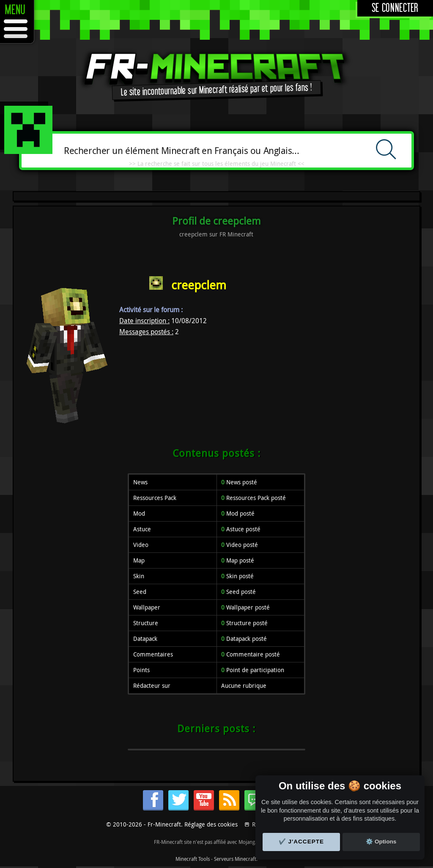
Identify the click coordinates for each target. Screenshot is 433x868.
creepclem (199, 285)
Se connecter (395, 8)
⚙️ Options (381, 842)
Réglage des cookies (211, 824)
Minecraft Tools (193, 859)
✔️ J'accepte (301, 842)
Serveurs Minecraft (235, 859)
